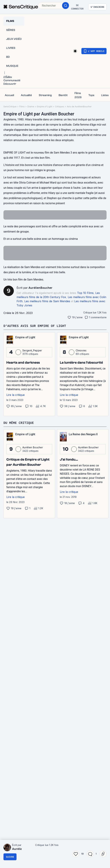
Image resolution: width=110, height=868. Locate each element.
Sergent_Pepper (32, 350)
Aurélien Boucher (33, 447)
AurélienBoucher (41, 288)
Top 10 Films (85, 293)
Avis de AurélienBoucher (79, 107)
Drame (31, 107)
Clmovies (81, 350)
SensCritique (10, 107)
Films (22, 107)
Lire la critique (16, 395)
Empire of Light (45, 107)
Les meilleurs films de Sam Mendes (47, 301)
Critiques (60, 107)
